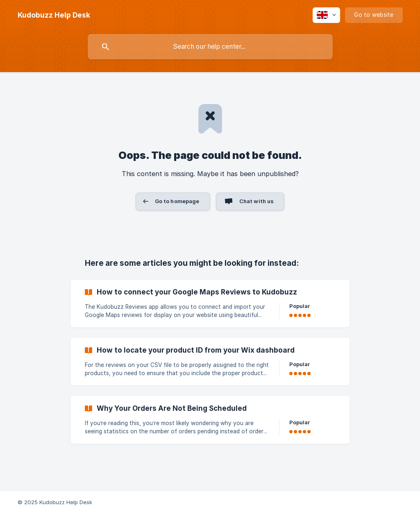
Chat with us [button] (257, 201)
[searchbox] (210, 47)
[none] (54, 15)
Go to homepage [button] (177, 201)
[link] (210, 303)
